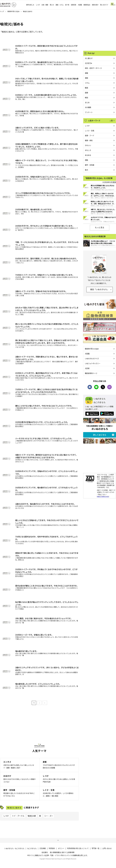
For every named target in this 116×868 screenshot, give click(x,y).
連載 (86, 73)
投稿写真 (74, 5)
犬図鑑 (80, 5)
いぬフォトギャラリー (93, 363)
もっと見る (100, 227)
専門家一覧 (96, 848)
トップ (2, 11)
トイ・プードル (18, 816)
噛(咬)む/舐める (14, 808)
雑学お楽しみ (30, 5)
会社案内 (45, 852)
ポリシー (61, 848)
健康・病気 (89, 140)
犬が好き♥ (88, 63)
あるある (88, 155)
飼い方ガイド (104, 5)
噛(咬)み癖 (32, 816)
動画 (86, 88)
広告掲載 (43, 848)
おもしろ (88, 150)
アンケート (89, 112)
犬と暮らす (89, 58)
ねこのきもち (32, 848)
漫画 (86, 78)
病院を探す (95, 5)
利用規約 (52, 848)
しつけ (38, 5)
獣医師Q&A (87, 5)
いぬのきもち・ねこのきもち (14, 848)
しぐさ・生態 (90, 131)
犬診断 (87, 368)
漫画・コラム (60, 5)
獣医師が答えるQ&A (13, 11)
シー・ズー (49, 816)
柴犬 (86, 170)
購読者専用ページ (91, 373)
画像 (86, 93)
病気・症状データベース (93, 68)
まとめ (87, 102)
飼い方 (52, 5)
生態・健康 (45, 5)
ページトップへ (58, 840)
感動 (86, 160)
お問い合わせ (107, 848)
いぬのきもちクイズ (92, 358)
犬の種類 (88, 107)
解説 (86, 97)
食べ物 (67, 5)
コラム (87, 83)
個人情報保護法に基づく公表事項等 (62, 852)
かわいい (88, 145)
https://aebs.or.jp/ (103, 496)
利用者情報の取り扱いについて (78, 848)
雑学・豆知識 (90, 165)
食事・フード (90, 135)
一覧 (111, 120)
